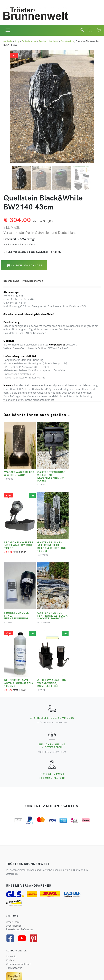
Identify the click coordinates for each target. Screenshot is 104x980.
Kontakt (10, 887)
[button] (82, 30)
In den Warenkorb (25, 265)
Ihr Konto (11, 884)
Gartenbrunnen (29, 41)
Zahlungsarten (14, 895)
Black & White (67, 41)
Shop (17, 41)
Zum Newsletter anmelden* (25, 950)
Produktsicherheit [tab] (33, 281)
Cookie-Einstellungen (78, 972)
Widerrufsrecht (44, 972)
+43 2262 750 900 (52, 706)
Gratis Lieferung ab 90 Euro (52, 646)
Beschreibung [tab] (11, 281)
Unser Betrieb (14, 853)
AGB (17, 972)
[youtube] (23, 865)
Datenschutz (28, 972)
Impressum (59, 972)
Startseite (8, 41)
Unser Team (13, 849)
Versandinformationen (18, 891)
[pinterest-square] (35, 865)
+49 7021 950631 (52, 702)
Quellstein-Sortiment (49, 41)
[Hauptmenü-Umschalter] (8, 30)
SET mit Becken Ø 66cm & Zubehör (35, 252)
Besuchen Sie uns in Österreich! (52, 674)
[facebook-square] (11, 865)
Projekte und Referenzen (20, 857)
